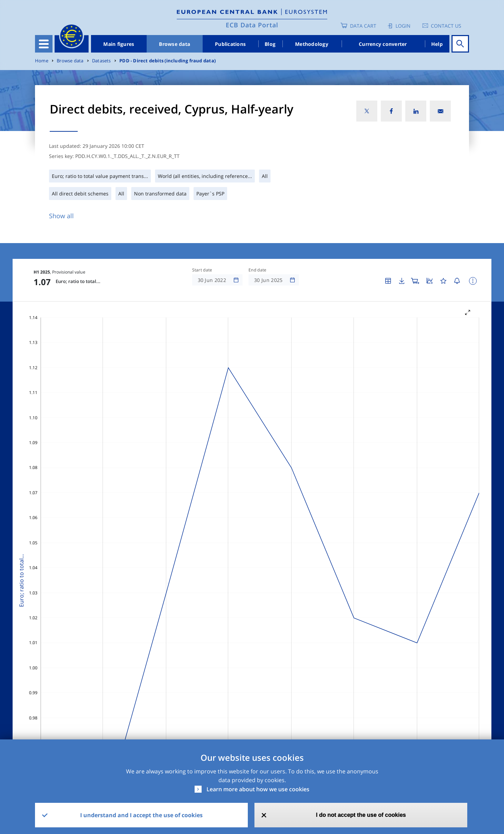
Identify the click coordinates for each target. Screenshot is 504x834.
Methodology (312, 44)
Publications (230, 44)
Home (42, 61)
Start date (202, 270)
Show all (61, 216)
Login (403, 26)
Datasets (101, 61)
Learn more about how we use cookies (258, 789)
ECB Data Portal (252, 25)
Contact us (446, 26)
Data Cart (363, 26)
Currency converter (383, 44)
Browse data (174, 44)
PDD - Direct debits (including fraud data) (167, 61)
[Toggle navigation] (44, 44)
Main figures (119, 44)
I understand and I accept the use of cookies (141, 815)
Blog (270, 44)
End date (258, 270)
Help (437, 44)
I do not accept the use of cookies (361, 815)
